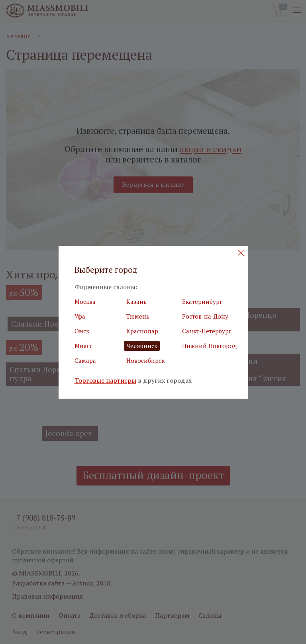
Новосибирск (145, 360)
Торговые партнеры (105, 381)
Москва (85, 301)
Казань (136, 301)
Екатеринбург (202, 301)
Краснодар (142, 331)
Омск (82, 331)
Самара (85, 360)
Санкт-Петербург (207, 331)
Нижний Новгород (210, 346)
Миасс (83, 346)
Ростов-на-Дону (205, 316)
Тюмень (138, 316)
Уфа (80, 316)
